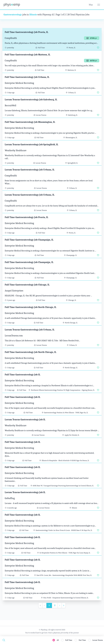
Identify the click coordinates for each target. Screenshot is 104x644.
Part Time (82, 640)
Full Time (69, 640)
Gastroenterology (13, 15)
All (58, 640)
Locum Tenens (98, 640)
